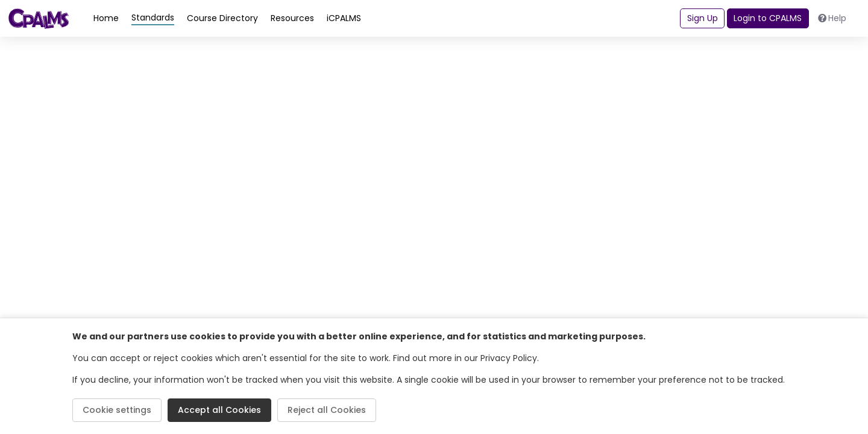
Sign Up (703, 18)
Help (832, 18)
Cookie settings (117, 410)
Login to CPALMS (768, 18)
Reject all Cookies (327, 410)
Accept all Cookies (219, 410)
